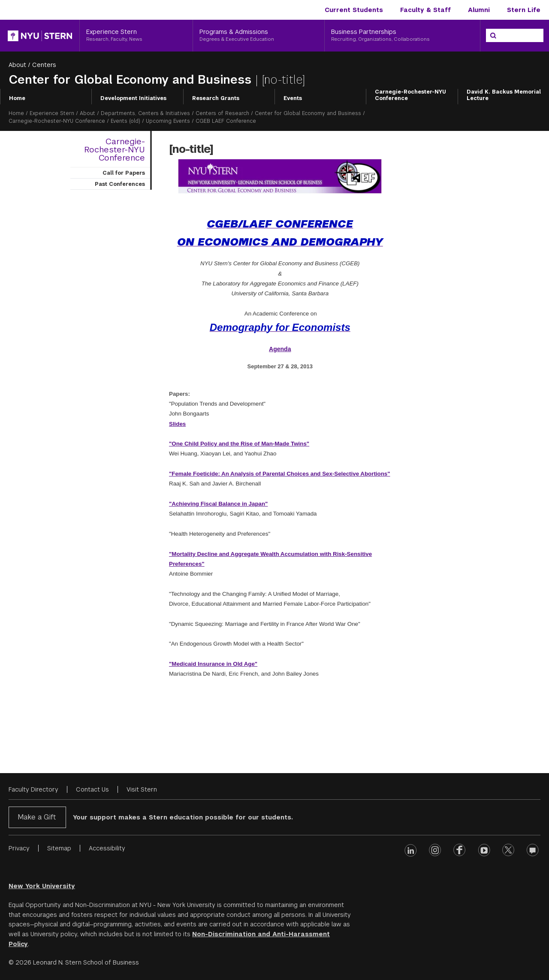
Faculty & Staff (425, 10)
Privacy (19, 848)
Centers (44, 65)
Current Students (354, 10)
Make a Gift (37, 817)
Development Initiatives (133, 98)
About (17, 65)
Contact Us (92, 789)
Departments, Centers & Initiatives (145, 113)
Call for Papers (124, 173)
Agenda (280, 349)
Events (293, 98)
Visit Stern (142, 789)
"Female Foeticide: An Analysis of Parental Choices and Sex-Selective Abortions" (280, 474)
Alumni (479, 10)
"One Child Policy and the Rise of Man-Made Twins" (239, 444)
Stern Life (524, 10)
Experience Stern (52, 113)
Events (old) (125, 121)
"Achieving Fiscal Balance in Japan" (218, 504)
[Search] (493, 36)
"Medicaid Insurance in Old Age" (213, 664)
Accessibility (107, 848)
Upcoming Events (168, 121)
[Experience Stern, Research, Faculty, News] (136, 36)
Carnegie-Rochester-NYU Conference (410, 95)
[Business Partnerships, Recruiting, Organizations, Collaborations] (402, 36)
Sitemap (59, 848)
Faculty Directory (33, 789)
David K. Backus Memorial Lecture (504, 95)
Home (17, 98)
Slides (177, 424)
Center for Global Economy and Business (132, 80)
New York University (42, 886)
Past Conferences (120, 184)
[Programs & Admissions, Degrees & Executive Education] (259, 36)
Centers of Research (222, 113)
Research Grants (216, 98)
